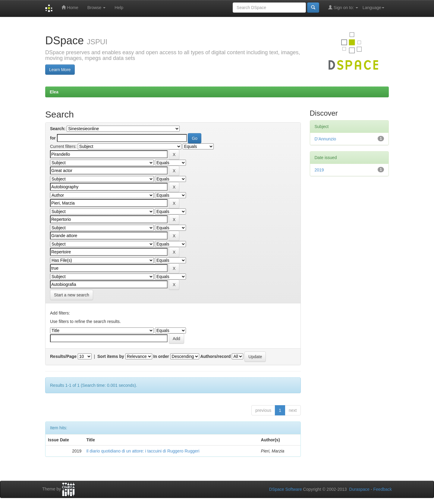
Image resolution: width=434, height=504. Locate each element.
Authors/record (215, 356)
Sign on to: (343, 7)
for (53, 138)
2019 (319, 170)
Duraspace (359, 489)
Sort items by (111, 356)
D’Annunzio (325, 139)
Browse (97, 8)
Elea (54, 92)
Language (373, 8)
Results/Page (63, 356)
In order (161, 356)
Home (70, 7)
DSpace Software (286, 489)
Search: (58, 129)
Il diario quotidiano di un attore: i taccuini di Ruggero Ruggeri (143, 451)
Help (119, 8)
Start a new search (72, 295)
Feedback (383, 489)
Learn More (60, 70)
